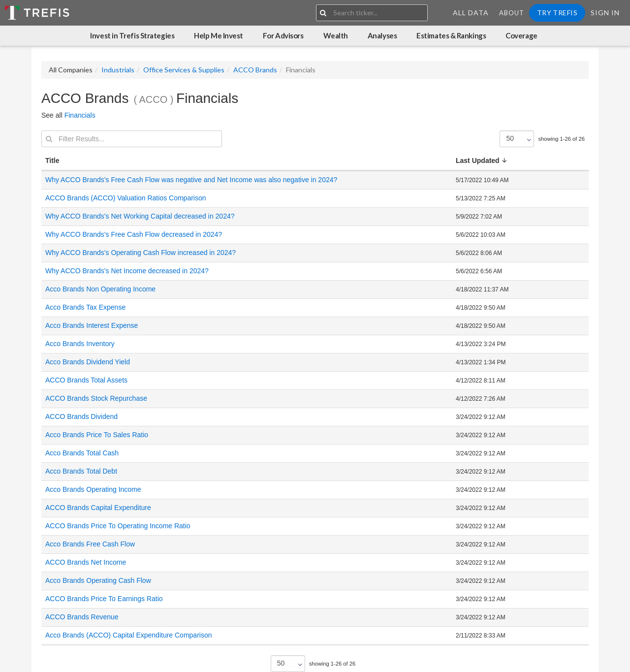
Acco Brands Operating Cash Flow (98, 580)
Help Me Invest (219, 35)
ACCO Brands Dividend (81, 416)
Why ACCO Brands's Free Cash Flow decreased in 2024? (135, 234)
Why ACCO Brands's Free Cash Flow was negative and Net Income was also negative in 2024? (191, 180)
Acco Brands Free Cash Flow (90, 544)
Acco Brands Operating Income (93, 489)
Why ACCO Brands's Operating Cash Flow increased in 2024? (142, 253)
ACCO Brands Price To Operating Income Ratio (118, 526)
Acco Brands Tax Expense (85, 307)
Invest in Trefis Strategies (132, 35)
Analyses (382, 35)
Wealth (336, 35)
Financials (80, 115)
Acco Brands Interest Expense (92, 325)
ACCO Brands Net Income (86, 562)
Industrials (118, 70)
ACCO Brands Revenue (82, 617)
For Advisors (283, 35)
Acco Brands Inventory (80, 344)
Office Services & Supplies (184, 70)
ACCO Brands (255, 70)
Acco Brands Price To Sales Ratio (97, 435)
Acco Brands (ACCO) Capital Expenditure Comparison (128, 635)
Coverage (521, 35)
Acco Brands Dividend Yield (88, 362)
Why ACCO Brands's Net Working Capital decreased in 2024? (141, 216)
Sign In (605, 13)
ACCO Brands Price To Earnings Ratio (104, 599)
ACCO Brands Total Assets (86, 380)
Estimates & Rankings (451, 35)
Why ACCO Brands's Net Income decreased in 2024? (128, 271)
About (512, 13)
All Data (471, 13)
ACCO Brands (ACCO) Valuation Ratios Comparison (126, 198)
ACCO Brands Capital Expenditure (98, 508)
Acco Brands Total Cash (82, 453)
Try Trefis (557, 13)
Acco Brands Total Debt (81, 471)
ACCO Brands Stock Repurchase (96, 398)
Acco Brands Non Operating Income (100, 289)
